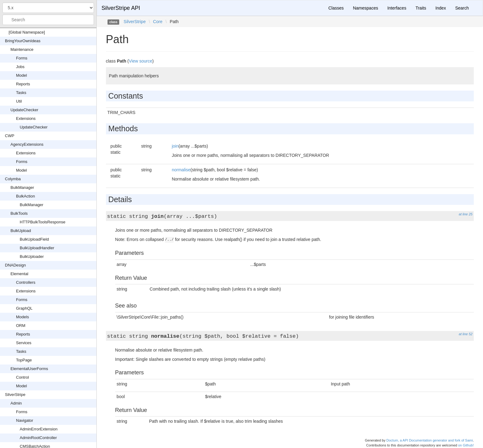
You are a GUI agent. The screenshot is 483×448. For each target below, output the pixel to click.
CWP (10, 136)
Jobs (20, 67)
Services (24, 343)
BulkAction (25, 196)
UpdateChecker (24, 110)
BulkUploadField (34, 239)
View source (140, 61)
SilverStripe (15, 395)
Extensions (26, 118)
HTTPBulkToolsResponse (43, 222)
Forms (22, 58)
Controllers (26, 282)
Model (21, 75)
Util (19, 101)
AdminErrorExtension (39, 429)
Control (22, 377)
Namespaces (366, 8)
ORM (21, 326)
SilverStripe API (121, 8)
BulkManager (22, 187)
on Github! (466, 445)
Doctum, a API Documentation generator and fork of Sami (430, 440)
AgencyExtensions (27, 144)
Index (440, 8)
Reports (23, 84)
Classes (336, 8)
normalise (181, 170)
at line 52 (466, 334)
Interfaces (397, 8)
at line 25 (466, 214)
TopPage (24, 360)
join (175, 146)
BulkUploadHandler (37, 248)
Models (22, 317)
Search (462, 8)
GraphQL (24, 308)
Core (158, 22)
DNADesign (15, 265)
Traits (421, 8)
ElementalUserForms (29, 369)
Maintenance (22, 49)
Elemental (19, 274)
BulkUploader (32, 257)
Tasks (21, 93)
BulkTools (19, 213)
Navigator (25, 420)
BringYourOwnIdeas (23, 41)
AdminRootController (38, 438)
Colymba (13, 179)
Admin (16, 403)
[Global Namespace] (27, 32)
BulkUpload (21, 231)
